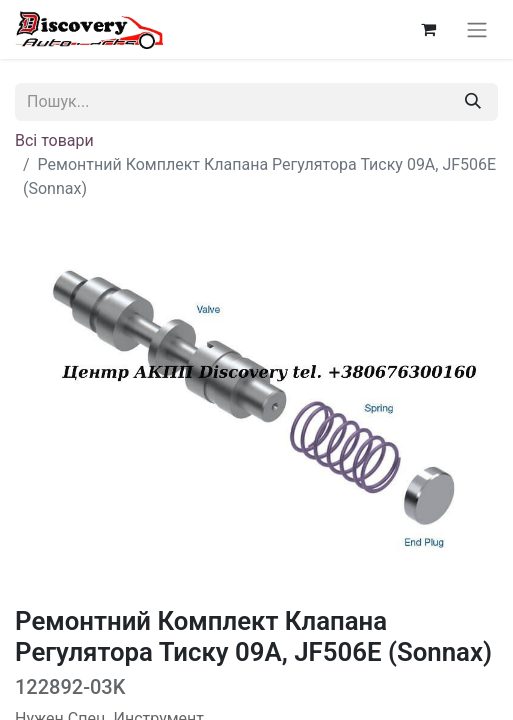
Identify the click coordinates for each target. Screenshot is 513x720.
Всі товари (54, 140)
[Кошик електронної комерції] (428, 29)
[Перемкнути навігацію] (477, 29)
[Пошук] (473, 102)
